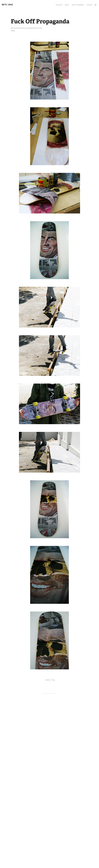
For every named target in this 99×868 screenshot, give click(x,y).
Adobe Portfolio (53, 693)
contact (89, 5)
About (67, 5)
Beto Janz (7, 5)
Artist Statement (78, 5)
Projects (59, 5)
